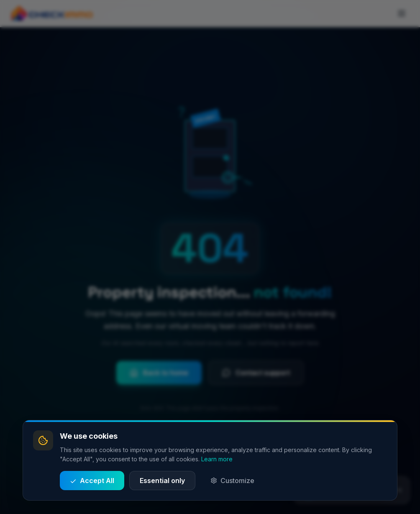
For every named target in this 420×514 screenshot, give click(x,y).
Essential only (162, 481)
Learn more (217, 459)
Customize (232, 481)
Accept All (92, 481)
